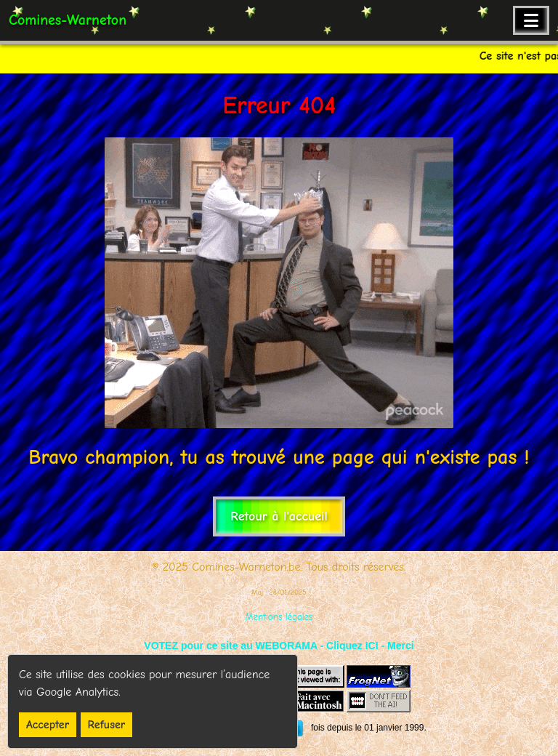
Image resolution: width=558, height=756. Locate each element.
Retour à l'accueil (279, 516)
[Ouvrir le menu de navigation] (531, 20)
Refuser (107, 725)
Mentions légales (279, 617)
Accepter (48, 725)
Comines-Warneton (68, 20)
